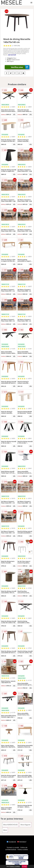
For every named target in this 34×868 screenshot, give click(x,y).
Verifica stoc (20, 67)
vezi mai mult (12, 55)
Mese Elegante (25, 825)
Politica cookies (23, 849)
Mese (5, 830)
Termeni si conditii (13, 847)
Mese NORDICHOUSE (10, 825)
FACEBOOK (11, 842)
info (14, 114)
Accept (24, 866)
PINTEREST (22, 842)
